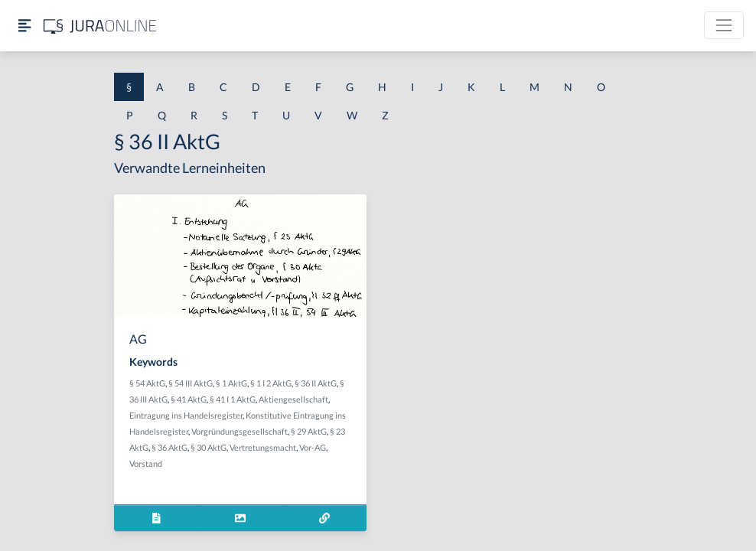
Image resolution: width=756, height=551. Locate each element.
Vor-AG (313, 447)
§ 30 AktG (209, 447)
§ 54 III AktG (191, 383)
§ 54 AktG (147, 383)
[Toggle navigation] (724, 25)
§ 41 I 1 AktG (233, 399)
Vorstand (146, 463)
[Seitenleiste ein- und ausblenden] (24, 26)
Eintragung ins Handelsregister (186, 415)
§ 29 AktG (309, 431)
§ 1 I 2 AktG (271, 383)
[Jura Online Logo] (100, 26)
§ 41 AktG (189, 399)
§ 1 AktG (231, 383)
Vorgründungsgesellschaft (240, 431)
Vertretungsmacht (263, 447)
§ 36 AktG (169, 447)
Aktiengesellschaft (293, 399)
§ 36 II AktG (316, 383)
